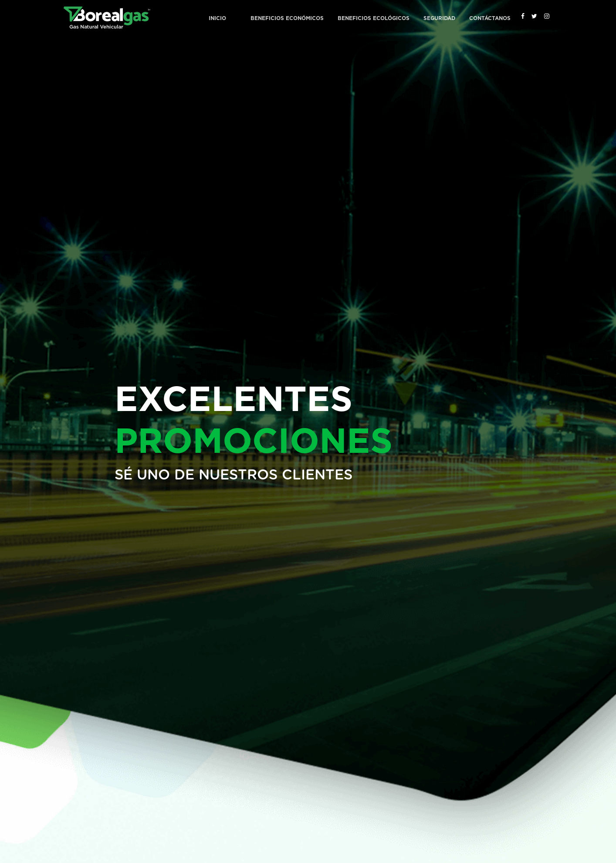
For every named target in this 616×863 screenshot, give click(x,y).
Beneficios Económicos (287, 18)
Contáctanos (490, 18)
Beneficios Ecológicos (374, 18)
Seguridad (439, 18)
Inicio (217, 18)
